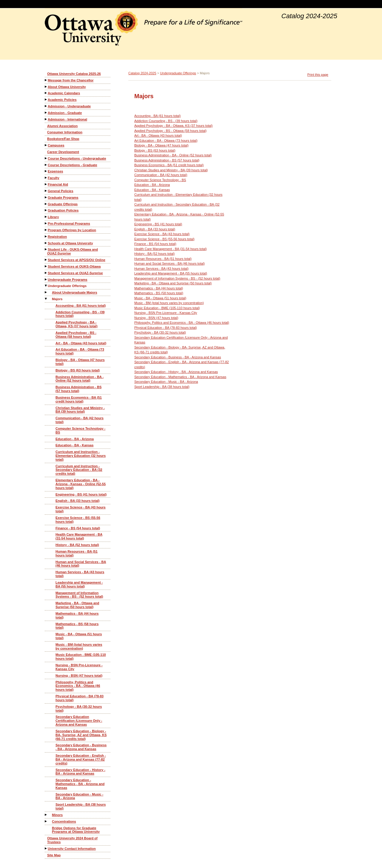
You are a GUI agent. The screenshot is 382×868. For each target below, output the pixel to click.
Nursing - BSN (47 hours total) (79, 676)
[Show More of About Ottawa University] (46, 87)
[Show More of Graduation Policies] (46, 210)
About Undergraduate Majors (75, 292)
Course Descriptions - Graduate (73, 165)
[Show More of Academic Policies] (46, 100)
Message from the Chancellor (71, 80)
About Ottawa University (67, 87)
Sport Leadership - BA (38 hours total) (81, 806)
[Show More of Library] (46, 217)
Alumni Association (62, 126)
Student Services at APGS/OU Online (77, 260)
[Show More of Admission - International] (46, 119)
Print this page (318, 75)
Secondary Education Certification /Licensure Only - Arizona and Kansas (79, 721)
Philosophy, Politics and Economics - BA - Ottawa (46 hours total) (78, 686)
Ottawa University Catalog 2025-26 (74, 74)
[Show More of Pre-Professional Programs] (46, 223)
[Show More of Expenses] (46, 171)
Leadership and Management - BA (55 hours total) (79, 584)
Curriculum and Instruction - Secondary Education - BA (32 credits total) (79, 470)
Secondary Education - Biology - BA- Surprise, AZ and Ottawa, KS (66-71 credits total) (81, 735)
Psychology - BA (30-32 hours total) (79, 709)
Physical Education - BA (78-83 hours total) (80, 698)
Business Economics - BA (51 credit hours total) (79, 399)
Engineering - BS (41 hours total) (81, 494)
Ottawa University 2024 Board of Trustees (72, 840)
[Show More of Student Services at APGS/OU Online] (46, 260)
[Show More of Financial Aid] (46, 184)
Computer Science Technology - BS (80, 430)
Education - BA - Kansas (74, 445)
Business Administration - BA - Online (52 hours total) (80, 379)
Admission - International (67, 119)
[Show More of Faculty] (46, 178)
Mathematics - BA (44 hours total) (77, 615)
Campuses (56, 145)
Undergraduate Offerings (67, 286)
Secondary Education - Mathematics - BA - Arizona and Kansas (80, 784)
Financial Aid (58, 184)
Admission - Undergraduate (69, 106)
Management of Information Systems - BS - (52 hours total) (79, 595)
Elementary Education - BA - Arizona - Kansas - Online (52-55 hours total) (81, 484)
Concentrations (64, 821)
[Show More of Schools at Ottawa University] (46, 243)
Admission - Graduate (65, 113)
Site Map (54, 855)
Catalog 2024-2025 (142, 73)
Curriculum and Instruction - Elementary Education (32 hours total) (81, 456)
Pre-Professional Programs (69, 223)
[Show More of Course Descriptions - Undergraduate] (46, 158)
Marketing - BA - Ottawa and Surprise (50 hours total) (77, 605)
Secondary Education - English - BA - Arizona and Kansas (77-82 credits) (81, 759)
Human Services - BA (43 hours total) (80, 574)
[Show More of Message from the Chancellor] (46, 80)
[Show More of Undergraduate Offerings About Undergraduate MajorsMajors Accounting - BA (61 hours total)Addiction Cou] (46, 286)
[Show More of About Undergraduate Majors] (46, 292)
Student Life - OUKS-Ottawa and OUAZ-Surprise (73, 251)
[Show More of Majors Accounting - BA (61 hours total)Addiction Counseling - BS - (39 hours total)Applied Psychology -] (46, 299)
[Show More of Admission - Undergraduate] (46, 106)
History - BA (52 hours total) (77, 545)
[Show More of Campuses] (46, 145)
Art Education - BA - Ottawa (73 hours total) (80, 351)
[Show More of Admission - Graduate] (46, 113)
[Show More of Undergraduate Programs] (46, 279)
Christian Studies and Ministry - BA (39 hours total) (80, 410)
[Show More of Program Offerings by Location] (46, 230)
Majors (57, 299)
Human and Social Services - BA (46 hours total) (81, 564)
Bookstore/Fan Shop (63, 139)
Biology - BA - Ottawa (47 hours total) (80, 362)
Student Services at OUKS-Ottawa (74, 266)
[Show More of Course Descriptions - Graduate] (46, 165)
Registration (57, 237)
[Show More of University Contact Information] (46, 848)
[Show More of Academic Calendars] (46, 93)
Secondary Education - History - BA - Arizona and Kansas (80, 772)
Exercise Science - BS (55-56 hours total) (78, 520)
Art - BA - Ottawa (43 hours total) (81, 343)
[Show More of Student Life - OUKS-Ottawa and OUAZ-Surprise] (46, 249)
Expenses (55, 171)
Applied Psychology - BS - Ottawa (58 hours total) (76, 335)
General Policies (61, 191)
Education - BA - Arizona (75, 439)
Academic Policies (62, 100)
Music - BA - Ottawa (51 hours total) (79, 636)
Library (53, 217)
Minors (57, 815)
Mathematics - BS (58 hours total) (77, 626)
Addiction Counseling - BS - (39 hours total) (80, 314)
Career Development (63, 152)
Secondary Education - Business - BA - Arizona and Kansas (81, 747)
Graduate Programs (63, 198)
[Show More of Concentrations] (46, 821)
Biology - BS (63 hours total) (78, 370)
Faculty (54, 178)
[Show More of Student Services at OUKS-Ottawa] (46, 266)
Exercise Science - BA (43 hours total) (81, 509)
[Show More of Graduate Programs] (46, 197)
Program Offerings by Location (72, 230)
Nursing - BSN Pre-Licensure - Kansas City (79, 667)
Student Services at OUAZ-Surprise (75, 273)
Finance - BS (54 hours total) (78, 528)
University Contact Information (72, 849)
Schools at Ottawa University (70, 243)
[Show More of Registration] (46, 236)
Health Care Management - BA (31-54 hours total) (79, 536)
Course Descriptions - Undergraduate (77, 158)
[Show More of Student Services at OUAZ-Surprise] (46, 273)
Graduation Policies (63, 210)
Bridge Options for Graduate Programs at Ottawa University (76, 830)
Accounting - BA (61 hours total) (81, 306)
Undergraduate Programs (68, 280)
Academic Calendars (64, 93)
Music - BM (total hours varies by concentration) (79, 646)
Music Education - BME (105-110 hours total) (81, 657)
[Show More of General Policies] (46, 191)
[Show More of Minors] (46, 815)
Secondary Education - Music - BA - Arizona (79, 796)
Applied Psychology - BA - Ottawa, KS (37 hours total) (77, 324)
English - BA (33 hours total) (78, 501)
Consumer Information (65, 132)
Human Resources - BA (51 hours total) (77, 553)
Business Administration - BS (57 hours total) (78, 389)
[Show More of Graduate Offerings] (46, 204)
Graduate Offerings (63, 204)
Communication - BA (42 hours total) (80, 420)
